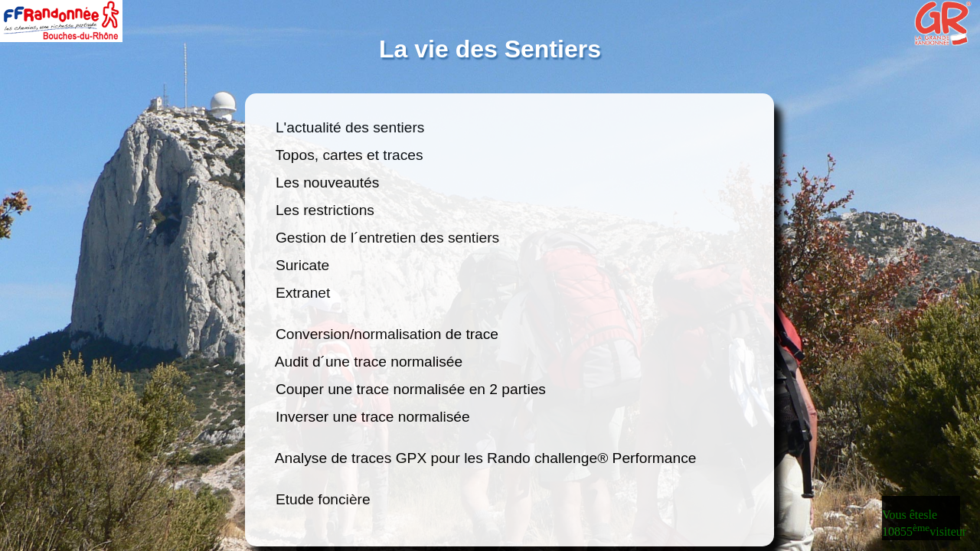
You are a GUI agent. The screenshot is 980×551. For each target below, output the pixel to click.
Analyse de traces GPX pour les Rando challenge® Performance (486, 458)
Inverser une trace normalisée (373, 417)
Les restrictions (325, 210)
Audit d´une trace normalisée (369, 362)
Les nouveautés (328, 183)
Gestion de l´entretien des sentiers (386, 238)
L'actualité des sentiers (350, 127)
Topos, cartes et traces (348, 155)
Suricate (303, 265)
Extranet (303, 293)
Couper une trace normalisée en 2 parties (411, 389)
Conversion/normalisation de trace (387, 334)
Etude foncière (323, 499)
